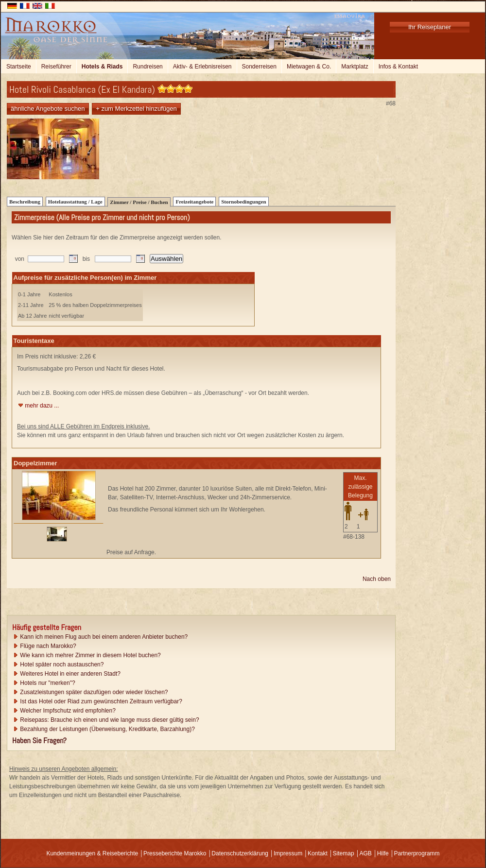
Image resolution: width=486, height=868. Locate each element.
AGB (365, 853)
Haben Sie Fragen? (39, 740)
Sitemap (344, 853)
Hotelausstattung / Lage (75, 202)
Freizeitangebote (194, 202)
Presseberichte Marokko (175, 853)
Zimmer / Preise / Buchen (139, 202)
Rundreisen (148, 67)
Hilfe (383, 853)
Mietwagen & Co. (309, 67)
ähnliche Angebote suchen (48, 109)
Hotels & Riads (102, 67)
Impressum (288, 853)
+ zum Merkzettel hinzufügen (136, 109)
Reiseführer (56, 67)
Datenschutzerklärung (240, 853)
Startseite (19, 67)
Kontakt (318, 853)
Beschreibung (25, 202)
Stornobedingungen (243, 202)
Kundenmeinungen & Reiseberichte (92, 853)
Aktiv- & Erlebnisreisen (202, 67)
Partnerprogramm (417, 853)
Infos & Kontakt (398, 67)
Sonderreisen (259, 67)
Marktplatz (355, 67)
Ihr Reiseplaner (430, 27)
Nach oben (377, 579)
